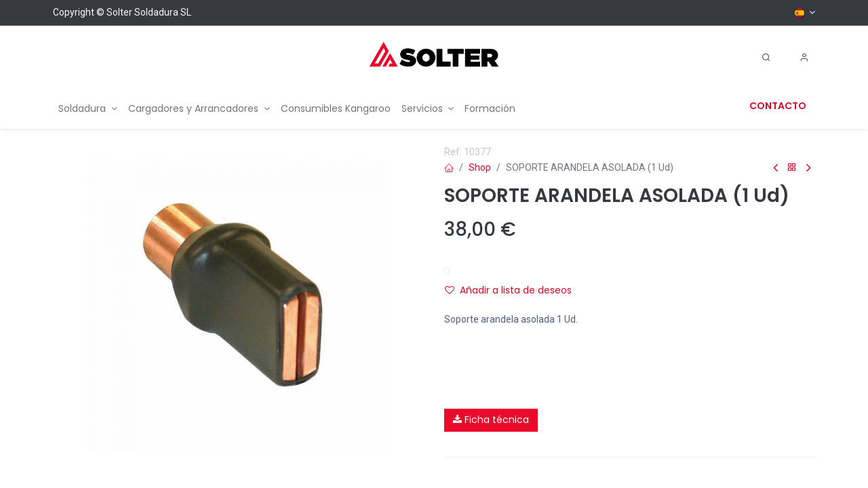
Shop (480, 167)
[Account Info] (804, 58)
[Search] (766, 58)
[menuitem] (88, 109)
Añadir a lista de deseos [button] (508, 290)
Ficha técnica (491, 420)
